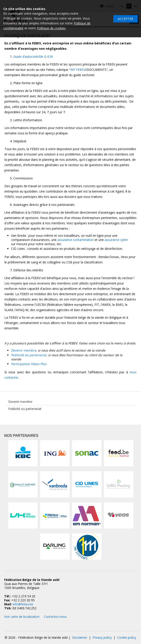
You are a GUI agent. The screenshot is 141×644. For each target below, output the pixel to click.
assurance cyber (116, 240)
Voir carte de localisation (22, 617)
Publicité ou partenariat (29, 355)
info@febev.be (23, 604)
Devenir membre (24, 350)
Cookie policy (127, 637)
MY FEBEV (78, 70)
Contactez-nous (55, 617)
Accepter (125, 19)
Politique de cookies (51, 28)
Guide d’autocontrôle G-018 (33, 57)
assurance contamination (76, 240)
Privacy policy (102, 637)
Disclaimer (80, 637)
